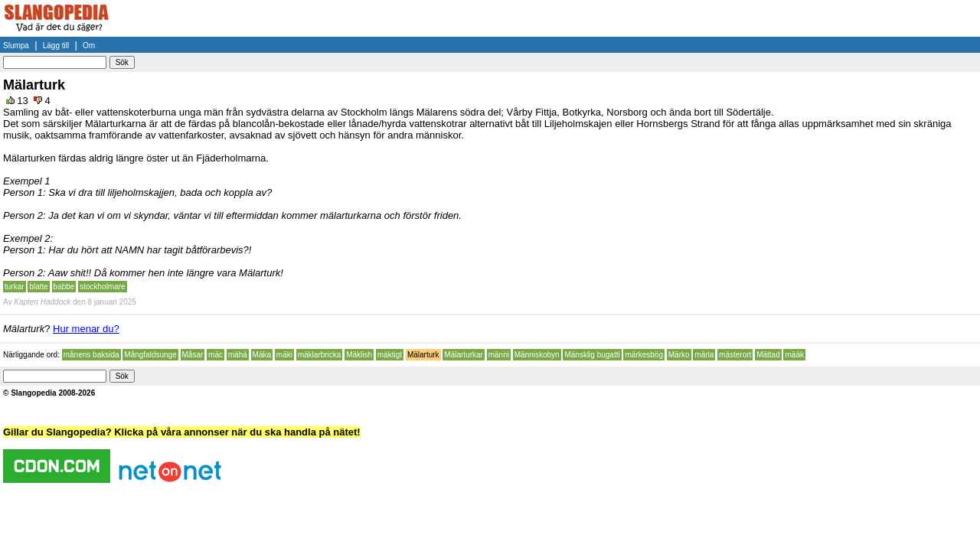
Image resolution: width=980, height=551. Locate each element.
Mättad (768, 355)
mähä (238, 355)
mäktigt (390, 355)
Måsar (193, 355)
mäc (216, 355)
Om (89, 46)
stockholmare (102, 287)
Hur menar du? (86, 329)
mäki (284, 355)
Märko (679, 355)
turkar (15, 287)
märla (704, 355)
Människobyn (537, 355)
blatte (38, 287)
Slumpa (16, 46)
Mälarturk (423, 355)
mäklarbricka (320, 355)
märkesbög (644, 355)
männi (499, 355)
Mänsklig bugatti (592, 355)
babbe (64, 287)
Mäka (262, 355)
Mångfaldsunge (150, 355)
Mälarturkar (464, 355)
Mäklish (359, 355)
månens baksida (91, 355)
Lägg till (56, 46)
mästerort (735, 355)
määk (794, 355)
